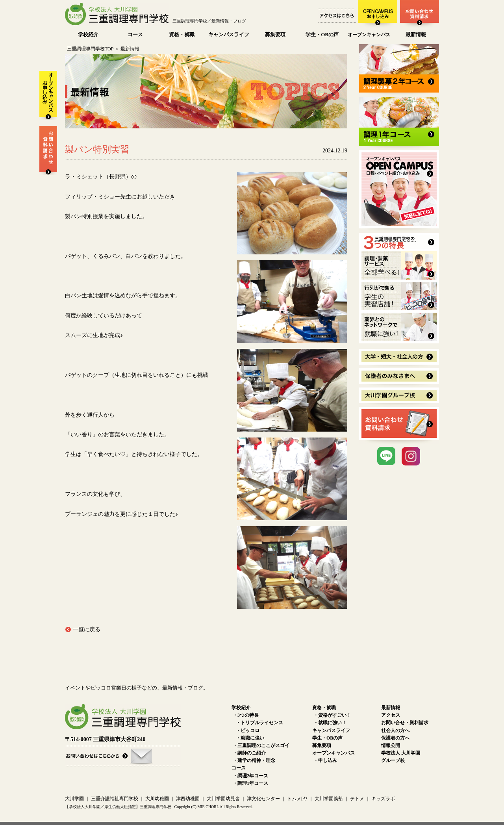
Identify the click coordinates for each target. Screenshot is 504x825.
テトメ (357, 799)
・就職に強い (250, 738)
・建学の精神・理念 (254, 760)
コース (135, 34)
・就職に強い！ (330, 723)
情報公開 (391, 745)
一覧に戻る (87, 629)
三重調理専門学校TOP (90, 49)
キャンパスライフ (229, 34)
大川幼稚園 (157, 799)
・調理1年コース (250, 783)
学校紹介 (88, 34)
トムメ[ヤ (297, 799)
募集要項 (275, 34)
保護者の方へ (395, 738)
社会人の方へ (395, 730)
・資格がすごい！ (332, 715)
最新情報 (416, 34)
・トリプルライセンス (259, 723)
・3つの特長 (246, 715)
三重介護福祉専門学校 (115, 799)
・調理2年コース (250, 776)
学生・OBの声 (322, 34)
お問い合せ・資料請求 (405, 723)
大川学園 (74, 799)
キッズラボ (383, 799)
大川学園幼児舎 (223, 799)
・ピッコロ (248, 730)
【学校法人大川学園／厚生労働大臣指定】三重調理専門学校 (118, 807)
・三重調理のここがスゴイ (261, 745)
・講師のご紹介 (249, 753)
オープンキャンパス (369, 35)
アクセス (391, 715)
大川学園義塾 (329, 799)
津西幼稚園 (188, 799)
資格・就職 (182, 34)
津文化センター (263, 799)
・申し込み (325, 760)
